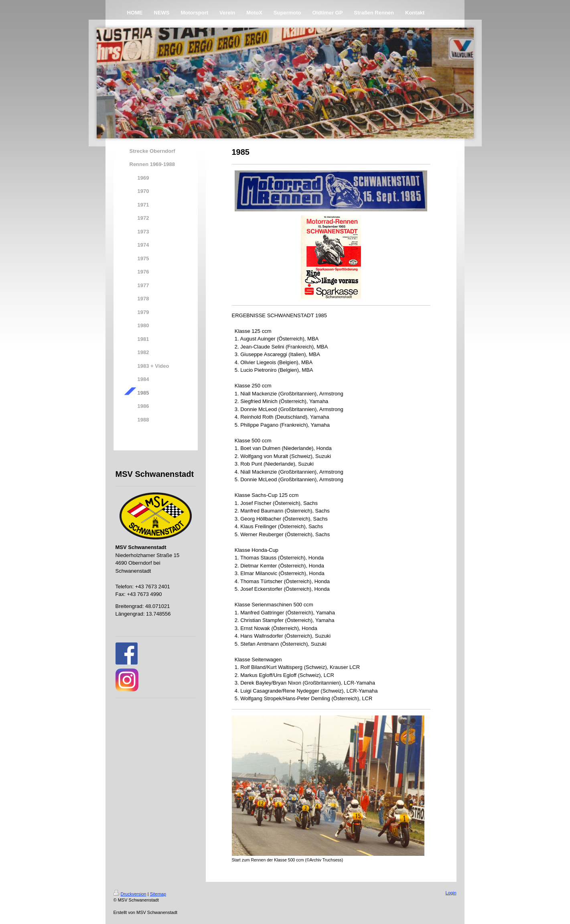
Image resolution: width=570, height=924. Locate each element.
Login (451, 893)
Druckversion (130, 894)
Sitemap (158, 894)
